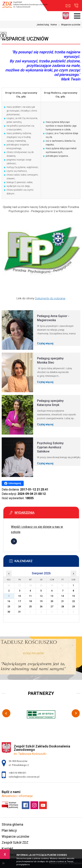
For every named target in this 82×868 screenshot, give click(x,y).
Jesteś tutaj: (44, 25)
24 (20, 607)
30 (9, 612)
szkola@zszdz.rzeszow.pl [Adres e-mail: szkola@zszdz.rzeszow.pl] (24, 777)
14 (63, 596)
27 (52, 607)
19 (41, 601)
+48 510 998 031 (76, 5)
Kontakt (7, 849)
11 (30, 596)
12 (41, 596)
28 (63, 607)
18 (30, 601)
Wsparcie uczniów (69, 25)
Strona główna (12, 824)
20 (52, 601)
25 (30, 607)
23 (9, 607)
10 (20, 596)
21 (63, 601)
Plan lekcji (9, 830)
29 (74, 607)
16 (9, 601)
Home (54, 25)
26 (41, 607)
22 (74, 601)
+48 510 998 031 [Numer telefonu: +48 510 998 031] (17, 773)
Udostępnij (13, 483)
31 (20, 612)
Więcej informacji (14, 541)
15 (74, 596)
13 (52, 596)
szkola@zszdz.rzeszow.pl (68, 6)
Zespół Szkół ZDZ (15, 842)
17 (20, 601)
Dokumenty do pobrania (50, 298)
